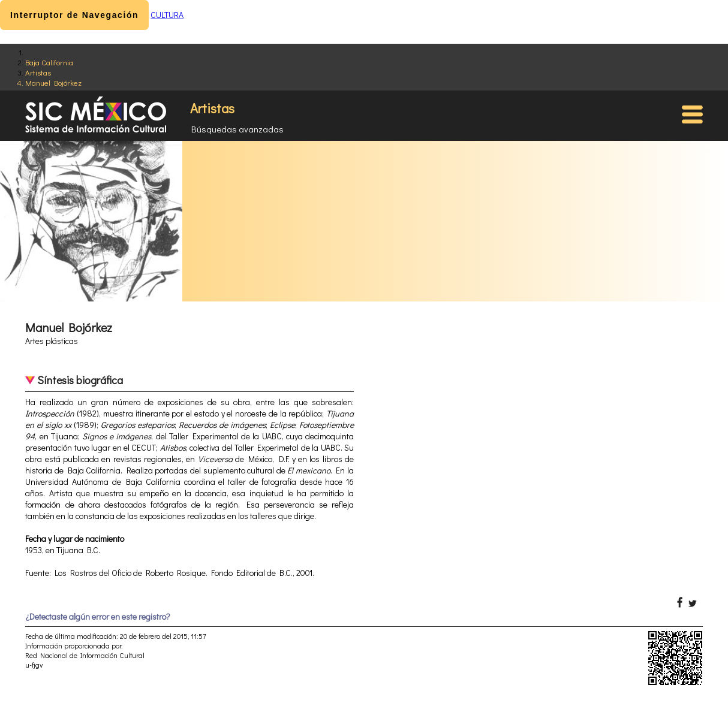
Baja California (49, 62)
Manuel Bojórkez (53, 82)
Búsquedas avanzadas (237, 129)
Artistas (38, 72)
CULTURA (167, 15)
